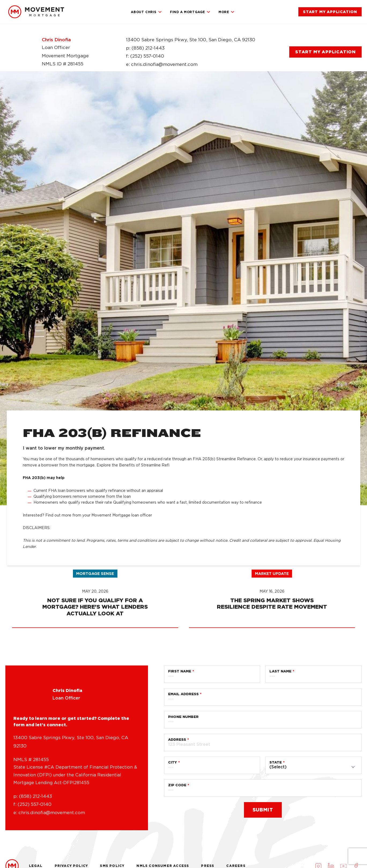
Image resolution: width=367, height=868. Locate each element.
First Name (180, 796)
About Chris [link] (146, 12)
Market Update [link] (272, 698)
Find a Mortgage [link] (190, 12)
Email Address (183, 819)
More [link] (226, 12)
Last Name (280, 796)
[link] (36, 12)
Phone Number (183, 841)
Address (177, 864)
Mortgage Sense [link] (95, 698)
